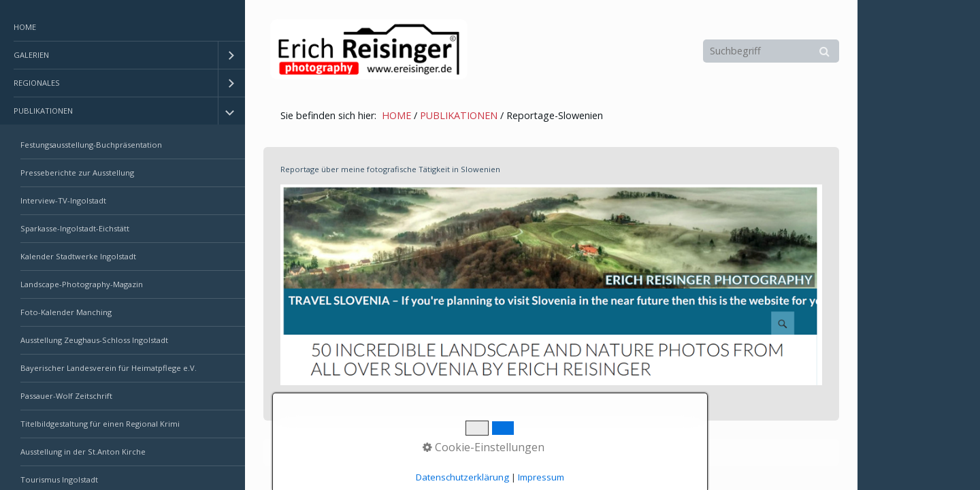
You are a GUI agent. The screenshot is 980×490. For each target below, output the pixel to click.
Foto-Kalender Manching (66, 312)
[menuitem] (122, 28)
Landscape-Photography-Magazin (82, 284)
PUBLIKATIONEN (43, 111)
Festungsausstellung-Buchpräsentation (91, 145)
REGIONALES (37, 83)
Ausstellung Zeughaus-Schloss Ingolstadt (94, 340)
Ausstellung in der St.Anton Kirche (83, 452)
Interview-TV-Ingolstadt (63, 200)
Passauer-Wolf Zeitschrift (66, 396)
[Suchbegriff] (771, 51)
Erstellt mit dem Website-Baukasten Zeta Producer (497, 452)
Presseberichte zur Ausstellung (77, 173)
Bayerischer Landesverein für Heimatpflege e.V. (109, 368)
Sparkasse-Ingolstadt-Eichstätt (75, 228)
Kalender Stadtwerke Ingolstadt (78, 256)
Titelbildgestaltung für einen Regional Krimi (100, 424)
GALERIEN (31, 55)
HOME (25, 27)
